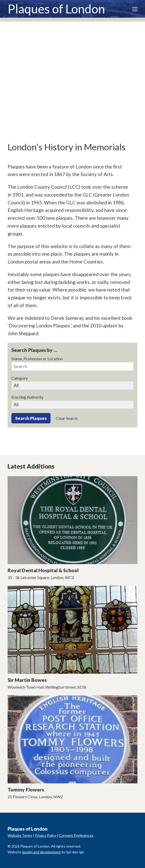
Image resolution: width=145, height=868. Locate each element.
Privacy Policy (46, 835)
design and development (41, 852)
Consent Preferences (76, 835)
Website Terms (20, 835)
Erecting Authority (27, 397)
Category (20, 378)
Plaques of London (56, 9)
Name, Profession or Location (37, 359)
